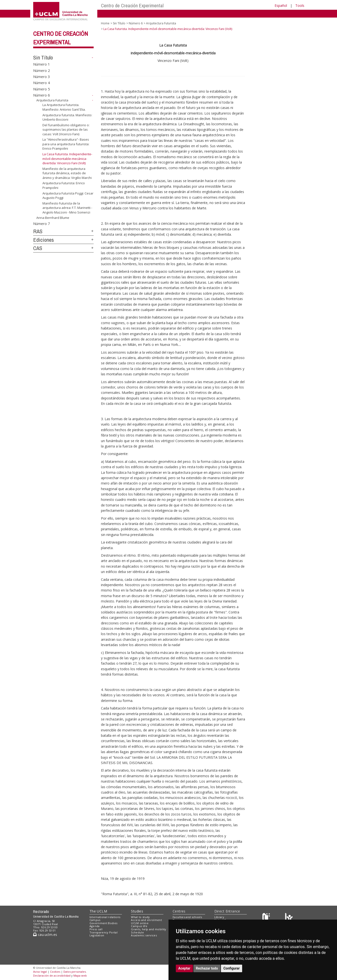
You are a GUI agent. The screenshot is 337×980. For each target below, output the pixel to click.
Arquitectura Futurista (52, 100)
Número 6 (42, 95)
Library (219, 917)
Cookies (55, 972)
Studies (137, 911)
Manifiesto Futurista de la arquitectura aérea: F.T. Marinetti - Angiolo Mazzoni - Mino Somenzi (67, 208)
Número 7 (42, 223)
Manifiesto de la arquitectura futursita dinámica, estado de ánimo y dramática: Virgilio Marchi (67, 173)
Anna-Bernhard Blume (53, 218)
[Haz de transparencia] (267, 918)
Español (281, 5)
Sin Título (43, 58)
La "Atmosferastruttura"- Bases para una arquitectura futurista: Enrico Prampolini (66, 144)
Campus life (139, 926)
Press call (96, 929)
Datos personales (75, 972)
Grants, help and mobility (149, 929)
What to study (140, 917)
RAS (38, 231)
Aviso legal (40, 972)
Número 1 (42, 64)
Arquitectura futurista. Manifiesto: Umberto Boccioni (67, 117)
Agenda (95, 926)
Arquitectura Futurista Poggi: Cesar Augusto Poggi (68, 195)
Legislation (97, 935)
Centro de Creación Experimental (132, 5)
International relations (105, 917)
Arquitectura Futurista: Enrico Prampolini (64, 185)
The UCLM (98, 911)
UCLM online (140, 923)
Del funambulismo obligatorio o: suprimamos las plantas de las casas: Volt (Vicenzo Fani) (66, 130)
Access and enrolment (146, 920)
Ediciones (44, 240)
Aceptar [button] (184, 968)
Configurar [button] (232, 968)
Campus (95, 920)
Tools (300, 5)
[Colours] (289, 918)
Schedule (137, 932)
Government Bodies (104, 923)
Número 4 (42, 83)
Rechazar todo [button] (207, 968)
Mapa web (80, 975)
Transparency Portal (104, 932)
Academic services (144, 935)
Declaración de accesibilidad (52, 975)
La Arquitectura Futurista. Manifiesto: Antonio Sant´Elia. (64, 107)
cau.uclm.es (45, 935)
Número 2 (42, 70)
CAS (38, 248)
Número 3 (42, 76)
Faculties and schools (187, 917)
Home (105, 23)
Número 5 (42, 89)
